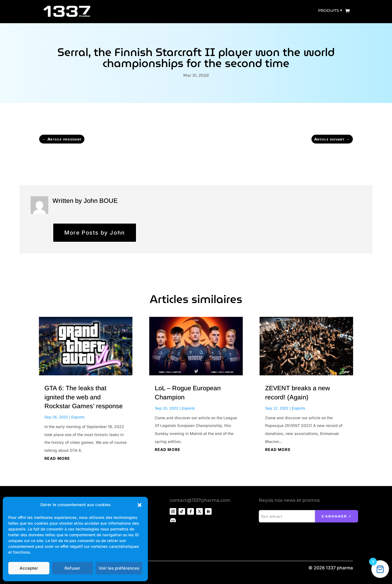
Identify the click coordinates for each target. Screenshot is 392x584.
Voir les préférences (119, 568)
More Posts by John (95, 233)
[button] (140, 505)
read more (57, 458)
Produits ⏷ (330, 10)
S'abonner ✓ (337, 516)
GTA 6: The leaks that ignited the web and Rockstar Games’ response (84, 397)
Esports (78, 417)
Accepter (29, 568)
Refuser (72, 568)
